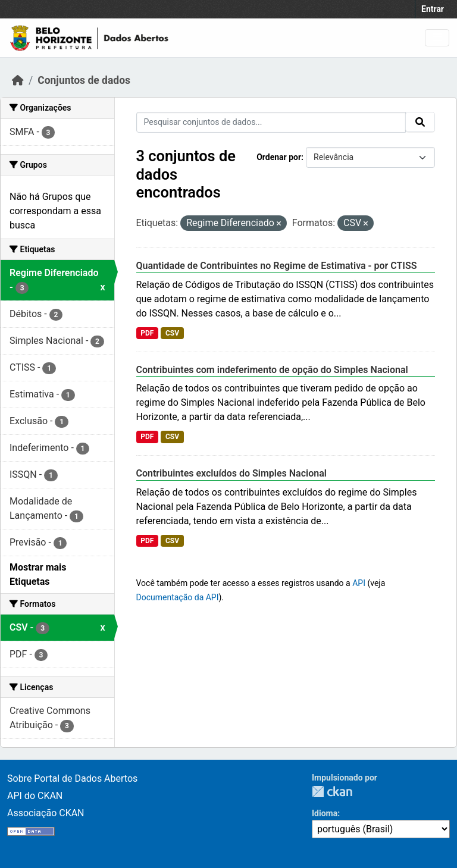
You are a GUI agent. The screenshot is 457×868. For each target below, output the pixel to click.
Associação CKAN (46, 813)
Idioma (325, 813)
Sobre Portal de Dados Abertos (72, 778)
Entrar (433, 9)
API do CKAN (35, 796)
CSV (172, 333)
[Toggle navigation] (437, 38)
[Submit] (420, 122)
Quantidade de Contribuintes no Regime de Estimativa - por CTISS (277, 266)
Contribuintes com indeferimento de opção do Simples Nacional (272, 370)
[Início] (18, 80)
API (359, 583)
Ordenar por (279, 157)
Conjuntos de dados (84, 80)
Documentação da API (178, 597)
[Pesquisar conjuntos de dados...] (271, 122)
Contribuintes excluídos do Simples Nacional (231, 473)
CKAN (332, 792)
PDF (147, 333)
